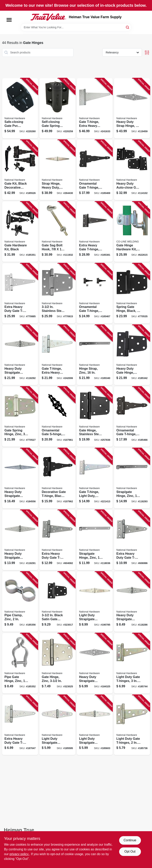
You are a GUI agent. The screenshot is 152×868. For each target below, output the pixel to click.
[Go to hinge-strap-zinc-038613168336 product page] (95, 355)
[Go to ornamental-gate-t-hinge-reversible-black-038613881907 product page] (132, 417)
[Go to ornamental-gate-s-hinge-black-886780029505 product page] (57, 417)
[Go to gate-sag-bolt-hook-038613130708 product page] (57, 232)
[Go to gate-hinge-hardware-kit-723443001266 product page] (132, 232)
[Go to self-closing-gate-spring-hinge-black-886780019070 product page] (57, 108)
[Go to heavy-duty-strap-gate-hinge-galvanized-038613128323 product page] (20, 540)
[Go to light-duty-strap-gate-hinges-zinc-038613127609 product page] (95, 602)
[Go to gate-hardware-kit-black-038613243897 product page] (20, 232)
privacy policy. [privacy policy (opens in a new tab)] (19, 854)
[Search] (128, 27)
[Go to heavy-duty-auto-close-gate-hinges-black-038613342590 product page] (132, 170)
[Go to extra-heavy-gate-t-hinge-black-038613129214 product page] (95, 232)
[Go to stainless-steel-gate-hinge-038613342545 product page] (57, 293)
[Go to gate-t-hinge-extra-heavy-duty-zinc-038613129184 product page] (57, 355)
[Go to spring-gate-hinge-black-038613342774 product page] (132, 293)
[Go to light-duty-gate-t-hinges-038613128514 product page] (132, 663)
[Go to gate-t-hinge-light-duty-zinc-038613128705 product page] (95, 478)
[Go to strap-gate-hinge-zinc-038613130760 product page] (95, 540)
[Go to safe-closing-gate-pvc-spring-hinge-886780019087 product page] (20, 108)
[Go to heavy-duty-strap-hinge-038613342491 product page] (132, 108)
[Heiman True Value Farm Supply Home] (48, 17)
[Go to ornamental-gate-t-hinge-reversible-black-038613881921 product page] (95, 170)
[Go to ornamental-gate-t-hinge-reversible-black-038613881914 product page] (95, 293)
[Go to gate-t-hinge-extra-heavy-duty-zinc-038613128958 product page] (95, 108)
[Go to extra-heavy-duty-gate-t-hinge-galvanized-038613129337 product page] (132, 540)
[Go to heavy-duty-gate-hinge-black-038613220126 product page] (132, 355)
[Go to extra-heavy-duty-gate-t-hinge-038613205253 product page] (20, 725)
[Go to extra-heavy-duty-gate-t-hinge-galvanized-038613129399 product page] (57, 540)
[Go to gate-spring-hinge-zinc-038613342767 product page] (20, 417)
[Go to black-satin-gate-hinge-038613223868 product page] (57, 602)
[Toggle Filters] (147, 53)
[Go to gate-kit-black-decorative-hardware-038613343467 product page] (20, 170)
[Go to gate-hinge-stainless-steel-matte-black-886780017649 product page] (95, 417)
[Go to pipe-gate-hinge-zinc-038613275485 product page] (20, 663)
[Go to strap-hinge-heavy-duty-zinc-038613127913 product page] (57, 170)
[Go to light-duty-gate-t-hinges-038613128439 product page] (132, 725)
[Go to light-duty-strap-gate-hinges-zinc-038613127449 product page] (95, 725)
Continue (130, 840)
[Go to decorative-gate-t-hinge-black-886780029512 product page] (57, 478)
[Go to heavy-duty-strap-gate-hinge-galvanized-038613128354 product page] (20, 355)
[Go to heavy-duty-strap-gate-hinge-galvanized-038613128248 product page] (132, 602)
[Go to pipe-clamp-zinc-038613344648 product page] (20, 602)
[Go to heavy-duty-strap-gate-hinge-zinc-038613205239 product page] (20, 478)
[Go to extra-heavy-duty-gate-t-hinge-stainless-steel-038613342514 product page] (20, 293)
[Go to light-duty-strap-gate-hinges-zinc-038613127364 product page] (57, 725)
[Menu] (9, 20)
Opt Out (130, 851)
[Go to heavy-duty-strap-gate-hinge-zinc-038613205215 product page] (95, 663)
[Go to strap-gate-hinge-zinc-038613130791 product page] (132, 478)
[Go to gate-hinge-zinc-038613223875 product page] (57, 663)
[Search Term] (76, 27)
